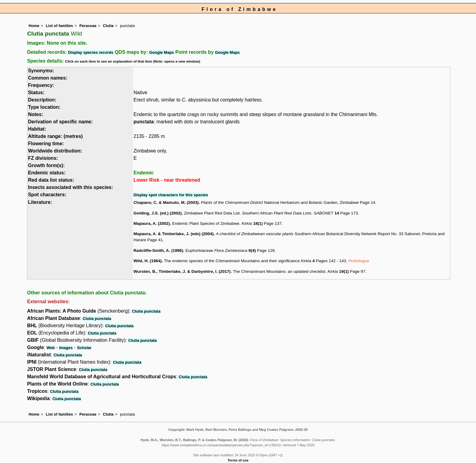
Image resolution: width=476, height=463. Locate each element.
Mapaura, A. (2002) (152, 223)
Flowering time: (46, 144)
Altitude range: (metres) (55, 136)
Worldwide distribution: (55, 151)
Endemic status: (47, 173)
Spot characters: (47, 195)
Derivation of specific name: (60, 122)
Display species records (91, 52)
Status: (36, 93)
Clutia (108, 26)
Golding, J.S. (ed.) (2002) (158, 213)
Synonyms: (41, 71)
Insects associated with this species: (70, 187)
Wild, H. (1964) (148, 261)
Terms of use (238, 460)
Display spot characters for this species (171, 195)
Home (34, 26)
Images (66, 348)
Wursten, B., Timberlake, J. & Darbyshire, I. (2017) (182, 271)
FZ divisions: (43, 158)
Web (51, 348)
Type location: (44, 107)
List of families (59, 26)
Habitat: (37, 129)
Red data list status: (51, 180)
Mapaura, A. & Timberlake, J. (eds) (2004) (174, 234)
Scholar (84, 348)
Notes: (36, 114)
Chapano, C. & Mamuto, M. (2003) (166, 202)
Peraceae (88, 26)
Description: (42, 100)
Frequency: (41, 85)
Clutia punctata (146, 311)
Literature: (40, 202)
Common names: (48, 78)
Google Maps (161, 52)
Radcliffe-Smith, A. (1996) (158, 250)
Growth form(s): (46, 165)
